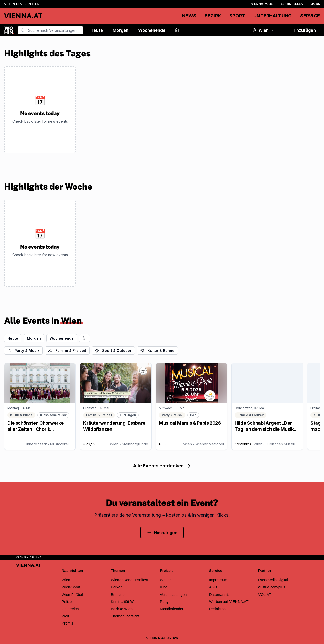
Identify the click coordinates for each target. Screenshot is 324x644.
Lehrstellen (292, 4)
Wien (264, 30)
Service (310, 16)
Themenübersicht (125, 616)
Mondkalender (172, 609)
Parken (117, 587)
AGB (213, 587)
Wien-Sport (71, 587)
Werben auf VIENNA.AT (229, 602)
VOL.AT (265, 595)
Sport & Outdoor (113, 350)
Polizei (67, 602)
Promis (67, 623)
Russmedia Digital (273, 580)
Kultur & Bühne (157, 350)
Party (164, 602)
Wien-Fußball (73, 595)
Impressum (218, 580)
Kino (164, 587)
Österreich (70, 609)
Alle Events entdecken (162, 466)
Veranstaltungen (173, 595)
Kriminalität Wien (125, 602)
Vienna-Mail (262, 4)
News (189, 16)
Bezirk (213, 16)
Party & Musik (23, 350)
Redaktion (217, 609)
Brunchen (119, 595)
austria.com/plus (272, 587)
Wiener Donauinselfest (129, 580)
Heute (97, 30)
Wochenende (152, 30)
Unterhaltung (273, 16)
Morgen (121, 30)
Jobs (316, 4)
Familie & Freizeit (67, 350)
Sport (237, 16)
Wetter (165, 580)
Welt (65, 616)
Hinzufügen (301, 30)
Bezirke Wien (122, 609)
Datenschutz (219, 595)
